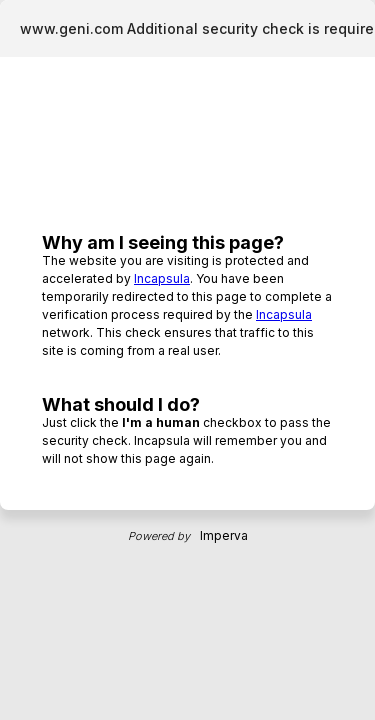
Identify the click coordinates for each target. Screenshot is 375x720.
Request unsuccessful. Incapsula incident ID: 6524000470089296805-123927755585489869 (187, 360)
